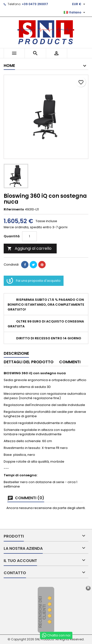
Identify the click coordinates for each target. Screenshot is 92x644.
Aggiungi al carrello (29, 248)
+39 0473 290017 (35, 4)
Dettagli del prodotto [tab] (29, 362)
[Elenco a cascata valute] (79, 4)
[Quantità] (29, 236)
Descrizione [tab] (16, 353)
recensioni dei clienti (42, 612)
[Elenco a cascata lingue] (75, 12)
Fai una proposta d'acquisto (34, 281)
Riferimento (14, 209)
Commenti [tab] (70, 362)
